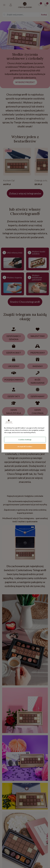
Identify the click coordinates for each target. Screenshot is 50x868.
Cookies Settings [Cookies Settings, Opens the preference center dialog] (25, 440)
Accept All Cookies (25, 446)
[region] (25, 434)
